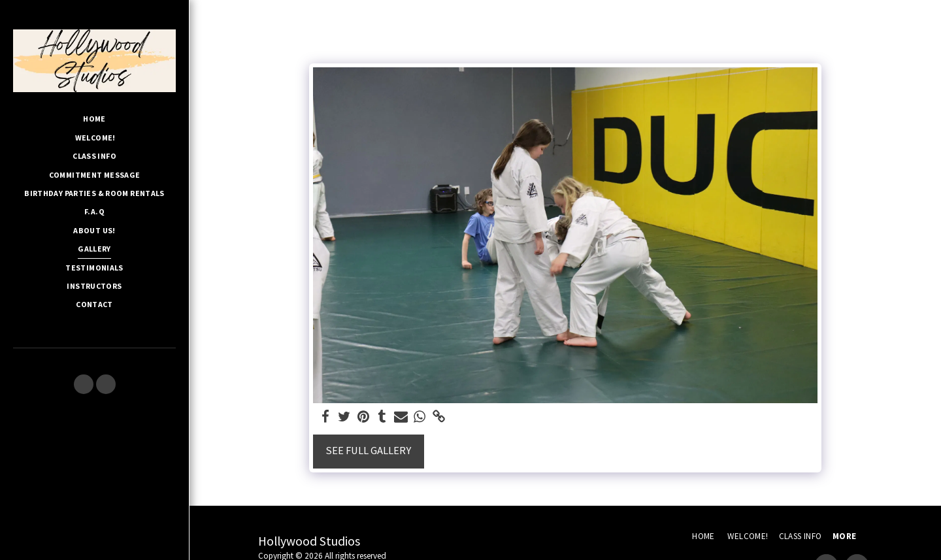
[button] (84, 384)
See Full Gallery (368, 451)
